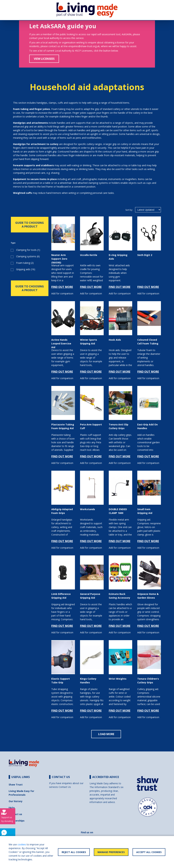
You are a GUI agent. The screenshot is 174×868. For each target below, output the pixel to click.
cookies (22, 844)
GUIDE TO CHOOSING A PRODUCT (30, 225)
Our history (16, 801)
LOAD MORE (106, 734)
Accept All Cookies (149, 852)
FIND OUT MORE (62, 287)
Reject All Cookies (74, 852)
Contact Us (65, 787)
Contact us (15, 814)
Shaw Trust (16, 785)
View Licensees (44, 59)
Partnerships (17, 821)
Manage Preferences (111, 852)
